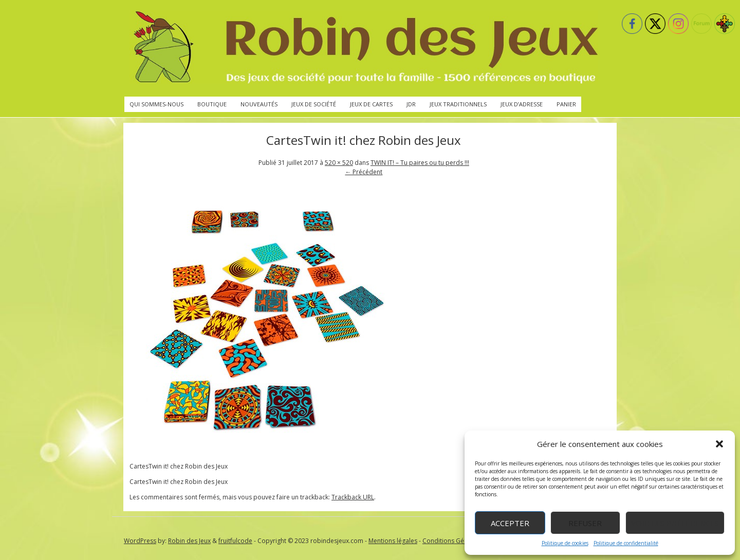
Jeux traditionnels (458, 104)
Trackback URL (353, 497)
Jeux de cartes (371, 104)
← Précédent (364, 172)
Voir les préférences (675, 523)
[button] (719, 444)
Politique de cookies (565, 543)
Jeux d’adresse (522, 104)
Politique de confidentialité (626, 543)
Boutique (212, 104)
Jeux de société (314, 104)
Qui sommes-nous (156, 104)
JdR (411, 104)
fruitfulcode (235, 541)
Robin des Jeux (189, 541)
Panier (566, 104)
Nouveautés (259, 104)
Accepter (510, 523)
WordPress (140, 541)
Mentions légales (393, 541)
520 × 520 (339, 163)
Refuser (585, 523)
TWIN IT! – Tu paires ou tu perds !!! (420, 163)
